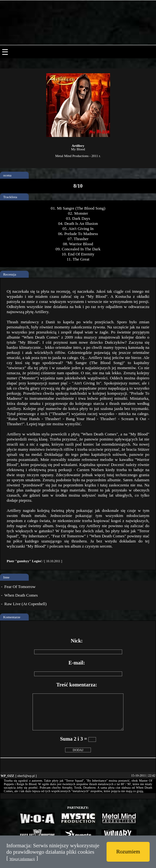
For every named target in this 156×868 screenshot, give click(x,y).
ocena (7, 175)
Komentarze (12, 617)
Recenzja (10, 274)
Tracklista (10, 197)
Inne (6, 577)
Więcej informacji (22, 859)
